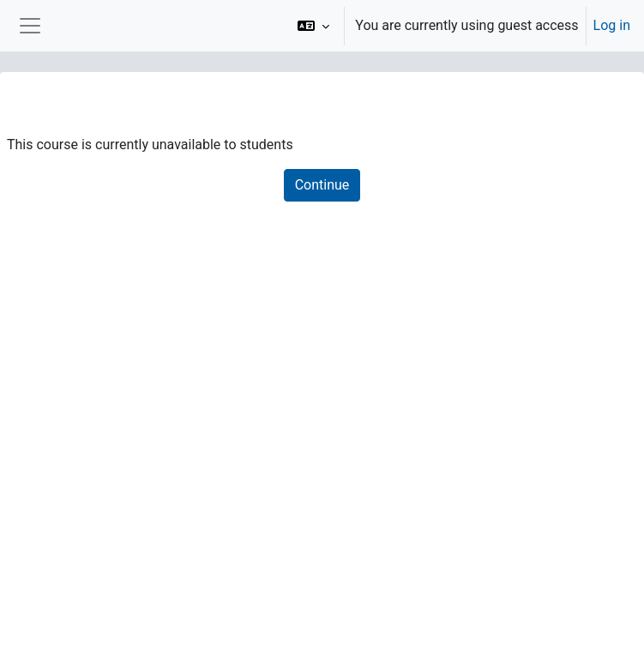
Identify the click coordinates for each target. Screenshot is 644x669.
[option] (458, 26)
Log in (612, 25)
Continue (322, 185)
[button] (313, 26)
